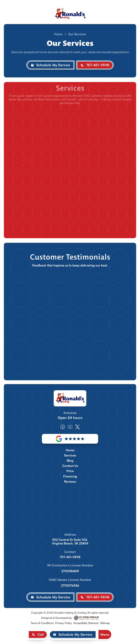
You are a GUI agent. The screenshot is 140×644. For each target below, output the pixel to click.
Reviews (70, 482)
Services (70, 455)
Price (70, 471)
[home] (70, 14)
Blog (70, 461)
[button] (105, 634)
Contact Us (70, 466)
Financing (70, 476)
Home (58, 34)
